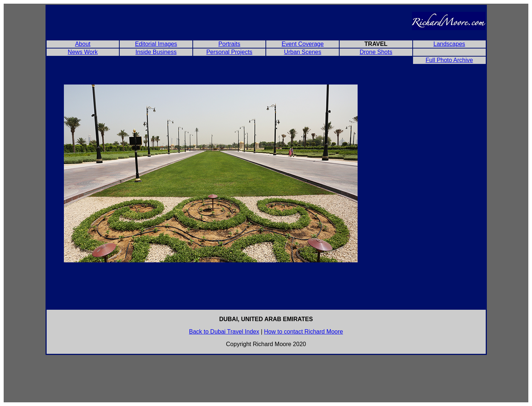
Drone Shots (376, 52)
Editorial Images (156, 44)
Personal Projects (229, 52)
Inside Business (156, 52)
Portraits (229, 44)
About (83, 44)
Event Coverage (303, 44)
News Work (83, 52)
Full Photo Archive (449, 60)
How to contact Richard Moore (303, 332)
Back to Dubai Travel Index (224, 332)
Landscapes (449, 44)
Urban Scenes (303, 52)
